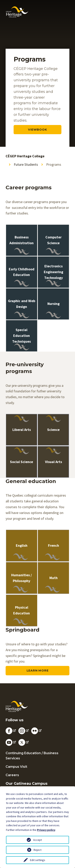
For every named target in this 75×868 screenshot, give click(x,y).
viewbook (37, 130)
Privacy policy (46, 830)
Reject (37, 850)
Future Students (26, 164)
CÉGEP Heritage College (25, 156)
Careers (12, 775)
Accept (37, 840)
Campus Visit (16, 767)
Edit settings (38, 860)
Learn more (38, 671)
